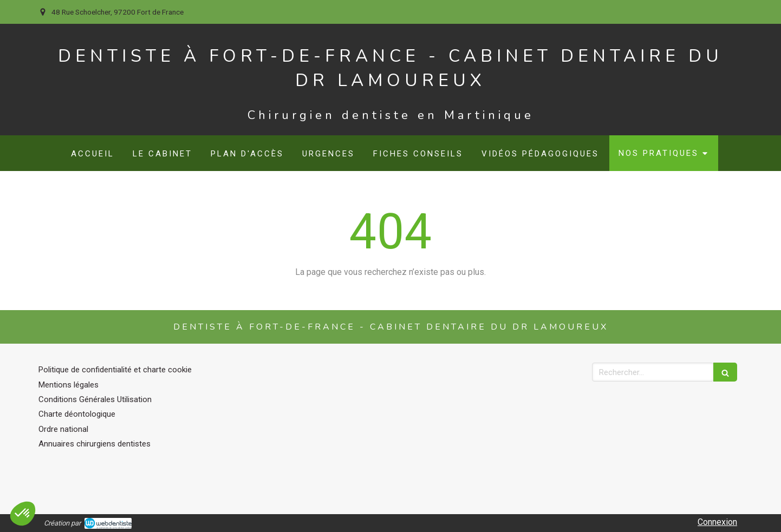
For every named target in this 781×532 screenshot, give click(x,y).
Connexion (717, 522)
